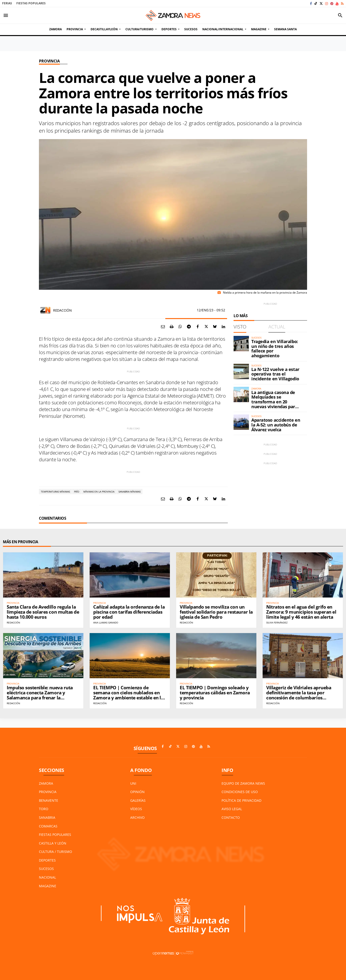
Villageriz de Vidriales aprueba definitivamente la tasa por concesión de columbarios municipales (299, 695)
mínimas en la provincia (99, 492)
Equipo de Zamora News (243, 783)
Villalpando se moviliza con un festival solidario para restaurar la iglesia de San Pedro (216, 612)
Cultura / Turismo (56, 852)
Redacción (62, 310)
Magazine (48, 886)
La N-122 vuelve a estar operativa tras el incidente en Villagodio (275, 374)
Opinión (137, 792)
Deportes (47, 860)
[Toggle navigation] (6, 15)
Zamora (46, 783)
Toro (44, 809)
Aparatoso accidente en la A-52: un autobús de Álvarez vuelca (276, 425)
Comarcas (48, 826)
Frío (77, 492)
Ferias (7, 3)
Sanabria (47, 817)
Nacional (47, 877)
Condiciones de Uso (240, 792)
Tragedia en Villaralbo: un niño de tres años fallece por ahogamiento (275, 348)
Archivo (137, 817)
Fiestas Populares (31, 3)
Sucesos (46, 869)
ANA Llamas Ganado (106, 623)
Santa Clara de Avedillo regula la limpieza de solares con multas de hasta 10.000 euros (43, 612)
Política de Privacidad (241, 800)
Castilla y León (53, 843)
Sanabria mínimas (130, 492)
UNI (133, 783)
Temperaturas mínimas (55, 492)
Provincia (49, 61)
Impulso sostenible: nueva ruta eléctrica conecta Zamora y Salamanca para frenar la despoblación (40, 695)
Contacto (231, 817)
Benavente (49, 800)
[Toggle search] (340, 15)
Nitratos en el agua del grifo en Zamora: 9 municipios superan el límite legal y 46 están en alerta (301, 612)
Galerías (138, 800)
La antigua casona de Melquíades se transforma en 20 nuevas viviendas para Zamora (275, 402)
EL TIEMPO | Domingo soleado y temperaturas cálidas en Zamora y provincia (215, 693)
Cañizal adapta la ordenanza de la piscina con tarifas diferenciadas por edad (129, 612)
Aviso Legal (232, 809)
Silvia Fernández (277, 623)
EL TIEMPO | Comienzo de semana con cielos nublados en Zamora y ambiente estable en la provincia (128, 695)
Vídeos (136, 809)
